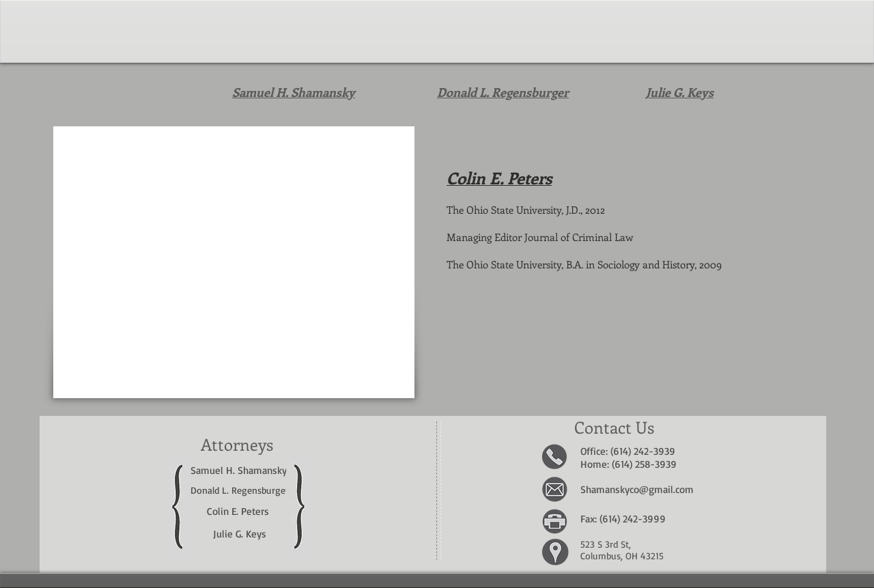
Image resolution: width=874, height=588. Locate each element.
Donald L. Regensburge (238, 490)
